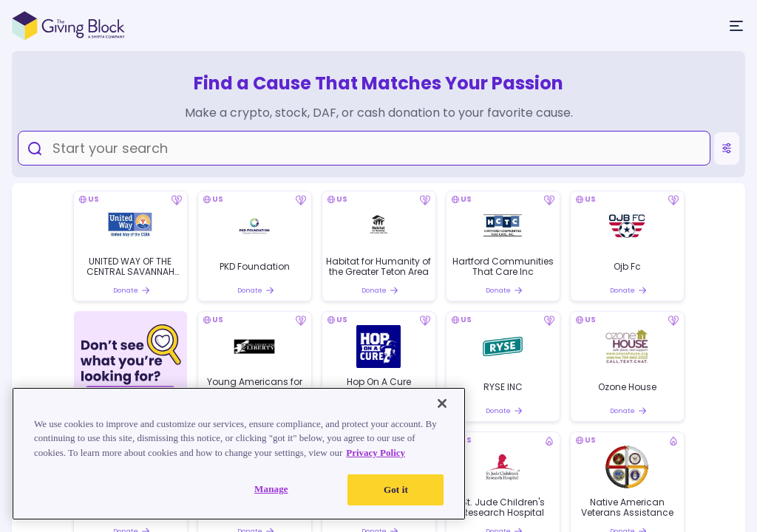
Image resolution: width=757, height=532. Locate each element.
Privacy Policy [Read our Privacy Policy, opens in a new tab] (376, 453)
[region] (239, 454)
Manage (271, 489)
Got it (396, 490)
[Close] (442, 403)
